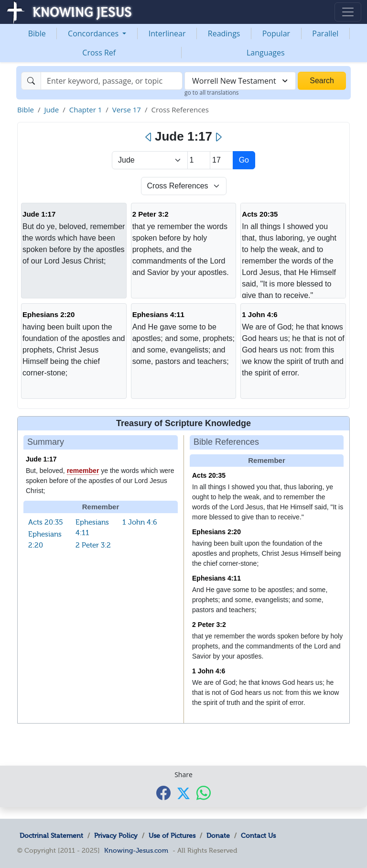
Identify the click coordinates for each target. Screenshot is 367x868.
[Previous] (149, 137)
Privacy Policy (116, 835)
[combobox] (240, 81)
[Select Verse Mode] (184, 186)
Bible (37, 33)
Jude (51, 110)
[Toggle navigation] (348, 12)
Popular (276, 33)
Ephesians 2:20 (49, 314)
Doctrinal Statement (51, 835)
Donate (218, 835)
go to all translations (212, 93)
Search (322, 81)
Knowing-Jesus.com (136, 850)
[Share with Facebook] (163, 793)
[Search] (112, 81)
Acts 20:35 (260, 214)
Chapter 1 (86, 110)
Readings (224, 33)
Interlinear (167, 33)
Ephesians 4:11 (158, 314)
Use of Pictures (172, 835)
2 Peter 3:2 (151, 214)
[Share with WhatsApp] (204, 793)
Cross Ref (99, 53)
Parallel (325, 33)
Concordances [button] (94, 33)
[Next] (218, 137)
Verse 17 (127, 110)
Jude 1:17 (39, 214)
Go (244, 160)
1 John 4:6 (259, 314)
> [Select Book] (150, 160)
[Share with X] (183, 793)
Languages (266, 53)
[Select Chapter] (199, 160)
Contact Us (258, 835)
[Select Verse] (221, 160)
